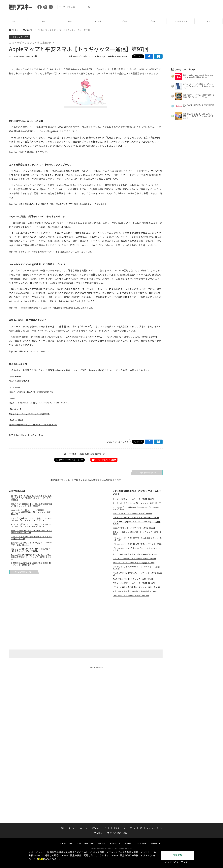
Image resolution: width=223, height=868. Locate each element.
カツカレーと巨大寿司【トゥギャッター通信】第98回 (135, 554)
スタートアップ (181, 21)
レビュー (42, 21)
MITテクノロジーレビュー (118, 830)
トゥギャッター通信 (19, 37)
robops (102, 56)
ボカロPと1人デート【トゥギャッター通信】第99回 (134, 559)
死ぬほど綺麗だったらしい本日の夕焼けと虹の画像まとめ (33, 425)
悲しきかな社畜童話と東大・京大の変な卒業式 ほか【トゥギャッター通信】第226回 (32, 505)
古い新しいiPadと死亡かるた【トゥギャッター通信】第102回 (137, 574)
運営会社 (102, 841)
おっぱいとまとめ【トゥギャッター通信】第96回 (133, 499)
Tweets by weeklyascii (96, 667)
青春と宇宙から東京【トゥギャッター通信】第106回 (135, 591)
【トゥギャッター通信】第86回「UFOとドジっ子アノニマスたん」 (137, 549)
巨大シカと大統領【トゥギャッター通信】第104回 (134, 583)
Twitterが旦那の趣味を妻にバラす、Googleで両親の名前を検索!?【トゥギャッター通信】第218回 (31, 557)
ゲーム (125, 21)
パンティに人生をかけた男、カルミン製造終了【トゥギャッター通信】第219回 (31, 550)
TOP (14, 21)
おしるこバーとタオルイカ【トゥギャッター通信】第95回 (137, 503)
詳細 (40, 859)
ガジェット (97, 21)
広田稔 (84, 56)
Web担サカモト (121, 56)
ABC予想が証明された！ (19, 381)
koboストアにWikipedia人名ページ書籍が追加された (31, 392)
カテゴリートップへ (147, 473)
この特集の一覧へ (24, 572)
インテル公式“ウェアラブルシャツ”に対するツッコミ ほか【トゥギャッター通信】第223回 (31, 525)
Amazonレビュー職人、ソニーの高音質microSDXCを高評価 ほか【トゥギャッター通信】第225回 (31, 512)
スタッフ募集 (141, 841)
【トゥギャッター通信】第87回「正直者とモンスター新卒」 (138, 544)
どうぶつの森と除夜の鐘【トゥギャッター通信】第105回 (136, 587)
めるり (76, 56)
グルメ (153, 21)
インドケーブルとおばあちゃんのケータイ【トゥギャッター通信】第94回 (137, 508)
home (13, 30)
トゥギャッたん (36, 435)
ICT (209, 21)
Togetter (21, 435)
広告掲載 (128, 841)
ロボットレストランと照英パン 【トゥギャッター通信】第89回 (137, 533)
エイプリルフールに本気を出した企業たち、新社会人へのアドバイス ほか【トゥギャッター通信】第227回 (32, 498)
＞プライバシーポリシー (177, 862)
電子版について (157, 841)
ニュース (70, 21)
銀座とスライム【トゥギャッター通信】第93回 (132, 513)
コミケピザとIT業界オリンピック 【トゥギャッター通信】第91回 (137, 523)
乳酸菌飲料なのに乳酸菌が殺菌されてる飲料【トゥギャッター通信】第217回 (31, 564)
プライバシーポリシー (85, 841)
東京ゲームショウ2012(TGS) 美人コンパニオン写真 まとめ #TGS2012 (39, 403)
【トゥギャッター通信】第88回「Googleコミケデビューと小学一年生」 (137, 539)
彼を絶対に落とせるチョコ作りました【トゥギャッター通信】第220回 (31, 544)
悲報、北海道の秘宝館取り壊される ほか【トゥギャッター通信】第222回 (32, 532)
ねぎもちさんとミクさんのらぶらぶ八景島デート (29, 414)
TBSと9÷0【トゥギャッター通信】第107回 (131, 595)
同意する (177, 855)
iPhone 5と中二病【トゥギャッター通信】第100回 (134, 563)
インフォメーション (154, 825)
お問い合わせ (115, 841)
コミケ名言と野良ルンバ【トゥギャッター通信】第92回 (136, 518)
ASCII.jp (98, 830)
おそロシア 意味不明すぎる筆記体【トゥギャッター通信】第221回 (32, 538)
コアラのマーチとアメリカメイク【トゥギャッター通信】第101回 (137, 568)
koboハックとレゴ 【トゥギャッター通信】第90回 (134, 528)
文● (71, 56)
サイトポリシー (66, 841)
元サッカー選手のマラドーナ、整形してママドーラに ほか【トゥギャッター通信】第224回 (31, 519)
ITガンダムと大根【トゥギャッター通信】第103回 (133, 579)
